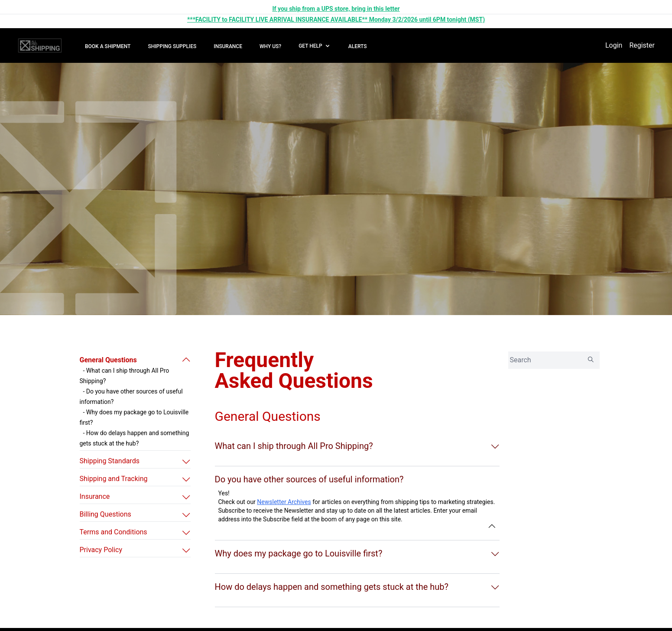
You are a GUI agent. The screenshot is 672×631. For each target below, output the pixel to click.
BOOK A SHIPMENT (108, 46)
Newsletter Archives (284, 502)
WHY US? (270, 46)
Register (642, 45)
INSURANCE (228, 46)
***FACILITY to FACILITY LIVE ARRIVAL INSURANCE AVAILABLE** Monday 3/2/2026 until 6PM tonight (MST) (336, 20)
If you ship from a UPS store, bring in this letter (336, 9)
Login (614, 45)
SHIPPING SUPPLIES (172, 46)
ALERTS (358, 46)
